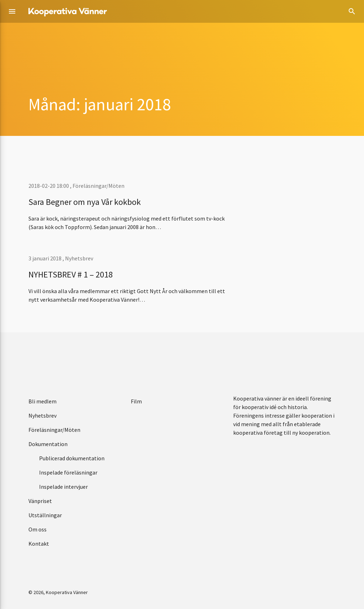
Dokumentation (48, 444)
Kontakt (39, 544)
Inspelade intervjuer (63, 487)
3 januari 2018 (45, 258)
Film (136, 401)
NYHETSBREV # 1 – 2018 (71, 274)
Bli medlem (42, 401)
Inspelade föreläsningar (68, 472)
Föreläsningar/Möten (98, 186)
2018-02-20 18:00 (49, 186)
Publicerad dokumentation (72, 458)
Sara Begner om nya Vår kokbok (85, 202)
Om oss (38, 529)
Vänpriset (40, 501)
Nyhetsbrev (79, 258)
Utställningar (45, 515)
